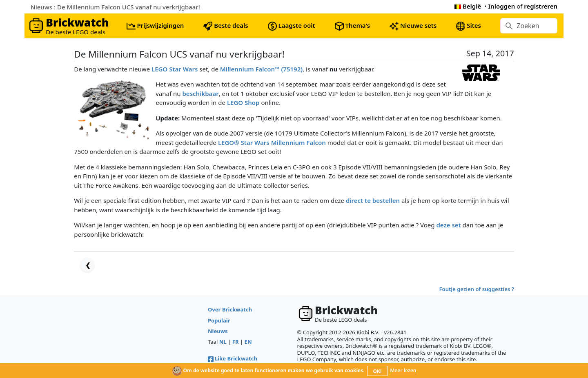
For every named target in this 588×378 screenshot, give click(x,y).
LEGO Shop (243, 102)
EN (248, 342)
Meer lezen (403, 370)
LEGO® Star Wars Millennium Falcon (272, 142)
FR (236, 342)
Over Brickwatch (230, 309)
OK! (378, 371)
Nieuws (218, 331)
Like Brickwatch (233, 358)
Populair (219, 320)
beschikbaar (200, 93)
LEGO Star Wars (175, 69)
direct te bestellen (373, 200)
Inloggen (502, 6)
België (468, 6)
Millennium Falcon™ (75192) (261, 69)
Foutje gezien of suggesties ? (477, 289)
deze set (448, 225)
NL (223, 342)
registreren (541, 6)
